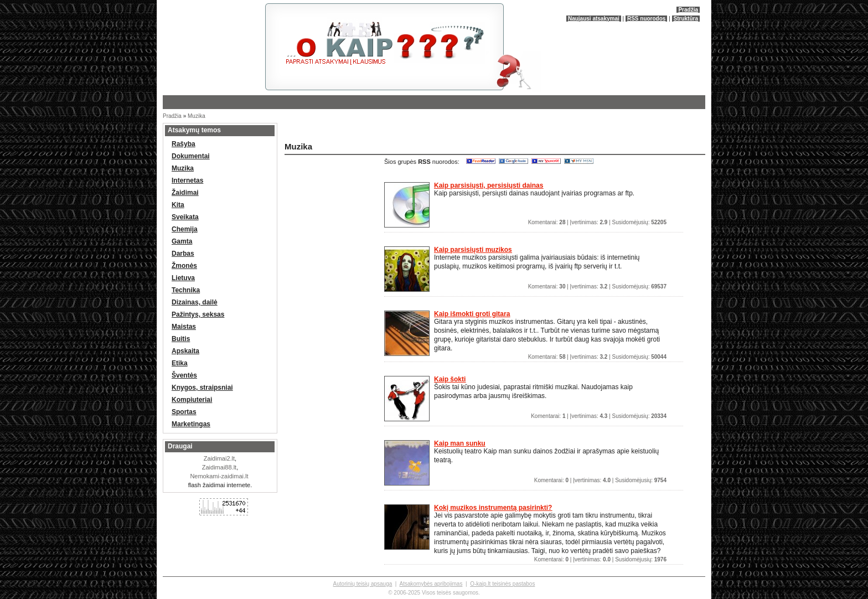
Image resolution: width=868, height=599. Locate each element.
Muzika (197, 116)
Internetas (187, 180)
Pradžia (688, 10)
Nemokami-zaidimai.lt (219, 476)
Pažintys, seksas (198, 314)
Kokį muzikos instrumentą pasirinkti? (493, 508)
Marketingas (191, 424)
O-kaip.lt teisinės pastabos (502, 584)
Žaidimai (185, 193)
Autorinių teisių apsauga (363, 584)
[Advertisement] (412, 130)
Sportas (184, 412)
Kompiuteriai (192, 400)
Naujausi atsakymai (594, 19)
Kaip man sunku (460, 443)
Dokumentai (191, 156)
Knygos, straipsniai (202, 388)
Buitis (181, 339)
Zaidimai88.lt (219, 467)
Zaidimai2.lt (219, 458)
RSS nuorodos (646, 19)
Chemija (185, 229)
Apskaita (185, 351)
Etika (180, 363)
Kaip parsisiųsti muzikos (473, 250)
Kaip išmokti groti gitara (472, 314)
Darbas (183, 254)
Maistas (184, 327)
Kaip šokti (450, 379)
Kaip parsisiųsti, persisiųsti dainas (489, 185)
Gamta (182, 241)
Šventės (184, 375)
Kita (178, 205)
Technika (186, 290)
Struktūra (686, 19)
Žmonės (184, 266)
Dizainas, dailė (195, 302)
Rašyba (184, 144)
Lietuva (183, 278)
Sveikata (185, 217)
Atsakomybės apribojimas (431, 584)
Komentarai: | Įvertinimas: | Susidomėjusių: (597, 222)
